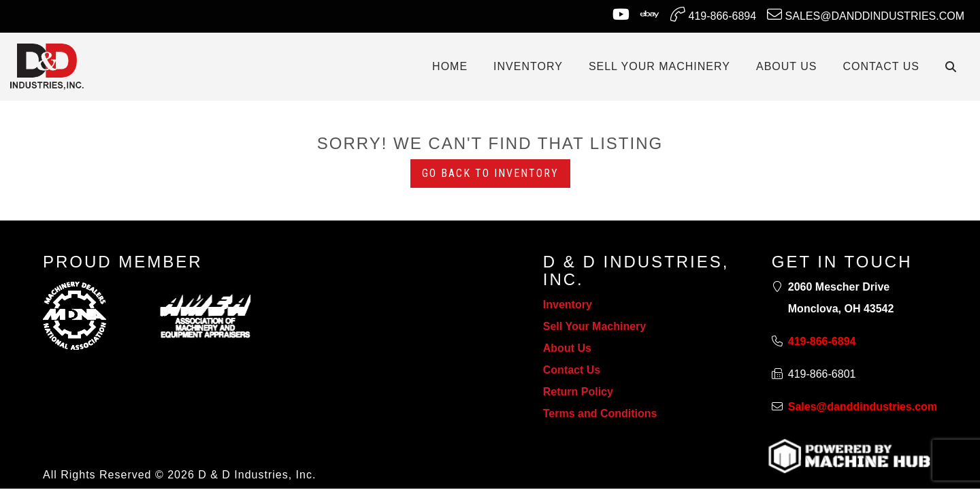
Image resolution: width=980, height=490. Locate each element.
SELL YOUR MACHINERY (659, 66)
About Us (567, 348)
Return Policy (578, 392)
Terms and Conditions (600, 413)
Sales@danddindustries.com (866, 14)
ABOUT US (787, 66)
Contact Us (572, 370)
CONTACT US (881, 66)
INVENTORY (528, 66)
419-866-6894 (713, 14)
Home (450, 66)
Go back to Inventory (490, 173)
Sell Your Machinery (594, 326)
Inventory (568, 305)
